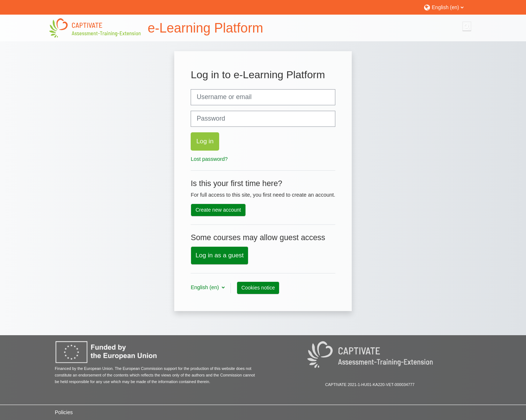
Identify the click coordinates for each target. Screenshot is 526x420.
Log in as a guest (220, 255)
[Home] (95, 28)
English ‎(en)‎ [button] (205, 287)
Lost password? (209, 159)
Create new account (218, 210)
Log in (205, 141)
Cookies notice (258, 288)
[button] (447, 7)
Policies (64, 412)
